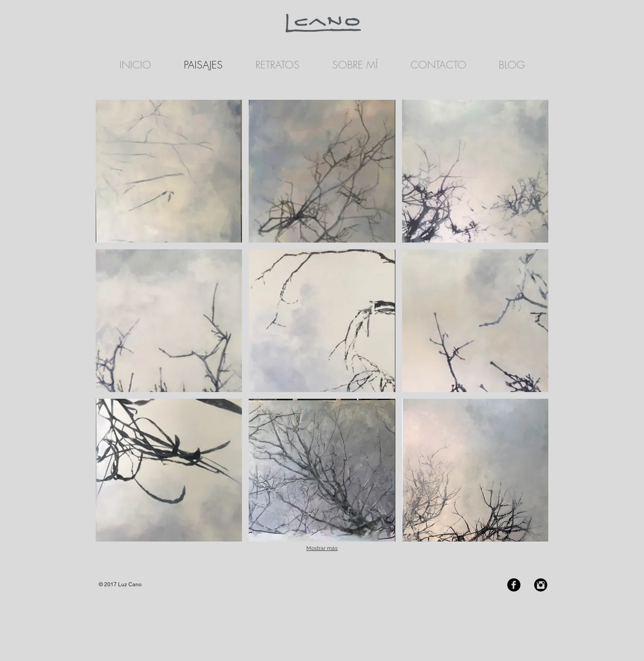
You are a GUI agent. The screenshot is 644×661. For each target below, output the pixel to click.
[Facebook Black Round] (514, 585)
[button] (169, 171)
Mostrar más (322, 548)
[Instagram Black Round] (541, 585)
